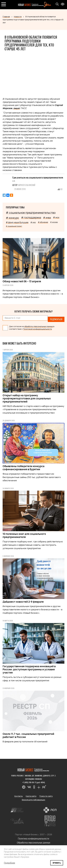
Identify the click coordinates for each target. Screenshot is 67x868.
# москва (54, 222)
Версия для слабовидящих (33, 800)
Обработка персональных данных (34, 843)
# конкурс (12, 218)
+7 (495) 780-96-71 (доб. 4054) (33, 782)
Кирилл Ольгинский (27, 185)
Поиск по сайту (46, 796)
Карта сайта (31, 796)
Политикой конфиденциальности (37, 329)
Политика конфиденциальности (33, 839)
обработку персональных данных (39, 326)
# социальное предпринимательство (31, 213)
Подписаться (56, 319)
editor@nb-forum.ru (34, 779)
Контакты (19, 796)
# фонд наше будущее (17, 222)
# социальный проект (14, 226)
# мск (56, 217)
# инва (47, 218)
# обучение (43, 222)
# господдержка (31, 218)
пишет (17, 108)
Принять (57, 863)
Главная (6, 17)
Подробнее (9, 863)
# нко (33, 222)
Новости (18, 17)
